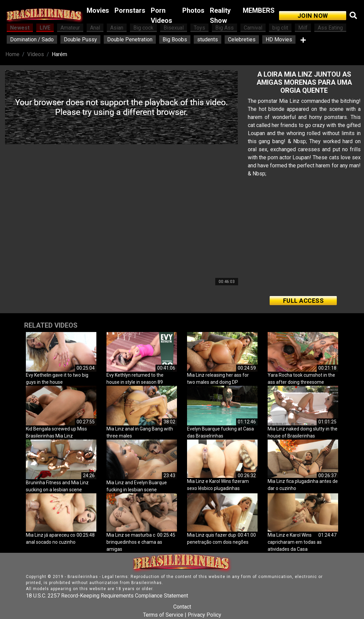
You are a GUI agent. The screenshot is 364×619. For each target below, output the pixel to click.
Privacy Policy (204, 615)
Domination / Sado (32, 39)
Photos (193, 10)
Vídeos (36, 54)
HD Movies (279, 39)
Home (12, 54)
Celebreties (242, 39)
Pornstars (130, 10)
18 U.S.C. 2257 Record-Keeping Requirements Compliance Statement (107, 596)
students (208, 39)
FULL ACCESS (304, 301)
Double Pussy (80, 39)
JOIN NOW (313, 16)
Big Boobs (175, 39)
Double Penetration (130, 39)
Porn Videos (162, 15)
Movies (98, 10)
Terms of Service (163, 615)
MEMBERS (259, 10)
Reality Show (220, 15)
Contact (182, 607)
